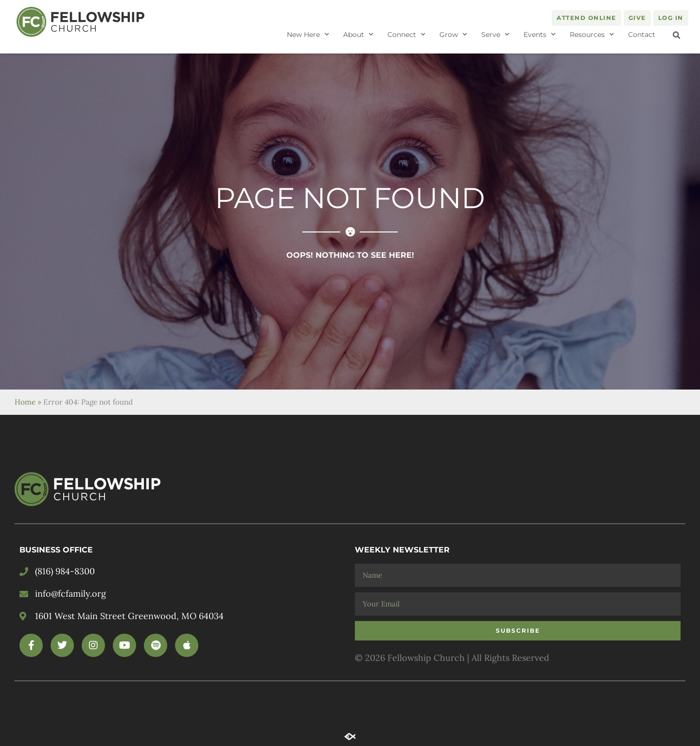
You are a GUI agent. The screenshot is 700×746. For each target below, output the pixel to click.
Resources (592, 35)
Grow (453, 35)
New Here (308, 35)
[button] (677, 36)
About (358, 35)
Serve (495, 35)
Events (540, 35)
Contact (642, 35)
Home (25, 402)
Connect (406, 35)
